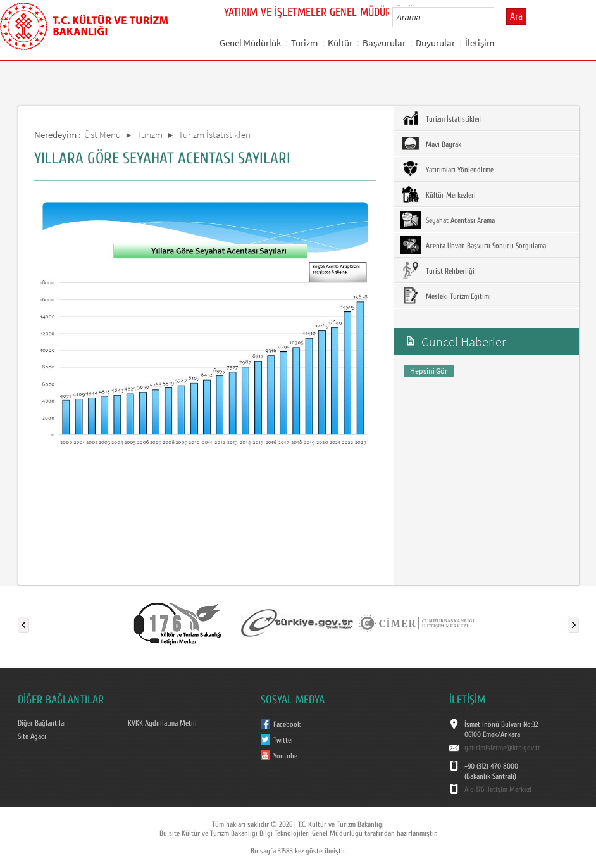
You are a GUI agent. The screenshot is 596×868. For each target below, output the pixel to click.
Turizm (304, 43)
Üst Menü (102, 135)
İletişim (480, 43)
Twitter (283, 740)
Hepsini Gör (429, 371)
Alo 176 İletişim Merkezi (498, 789)
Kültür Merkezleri (438, 194)
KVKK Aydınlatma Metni (162, 723)
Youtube (285, 756)
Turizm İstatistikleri (214, 135)
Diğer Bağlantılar (42, 723)
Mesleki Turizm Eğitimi (446, 296)
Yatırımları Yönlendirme (447, 169)
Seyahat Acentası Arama (448, 220)
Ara (516, 16)
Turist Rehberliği (438, 270)
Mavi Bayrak (431, 144)
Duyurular (435, 43)
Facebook (287, 724)
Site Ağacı (32, 736)
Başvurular (384, 43)
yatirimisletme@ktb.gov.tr (502, 748)
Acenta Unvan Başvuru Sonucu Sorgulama (473, 245)
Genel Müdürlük (250, 43)
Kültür (340, 43)
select (498, 17)
